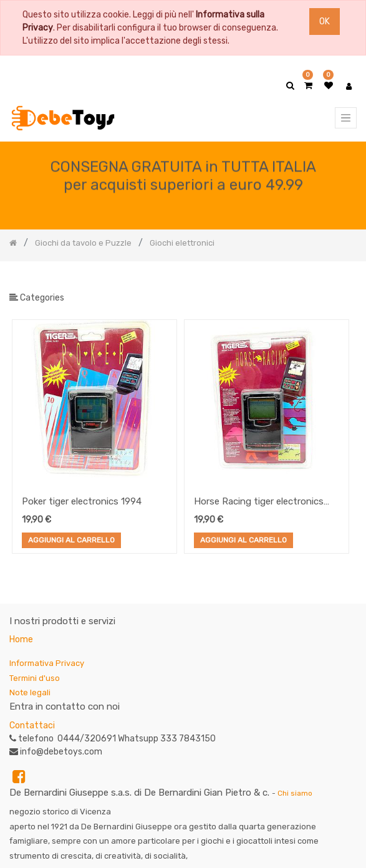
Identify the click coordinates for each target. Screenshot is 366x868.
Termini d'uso (35, 678)
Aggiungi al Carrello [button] (71, 541)
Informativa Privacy (47, 663)
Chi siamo (295, 793)
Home (21, 639)
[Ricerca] (347, 282)
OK (325, 22)
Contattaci (32, 726)
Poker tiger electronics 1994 (82, 501)
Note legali (30, 692)
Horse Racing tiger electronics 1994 (259, 503)
